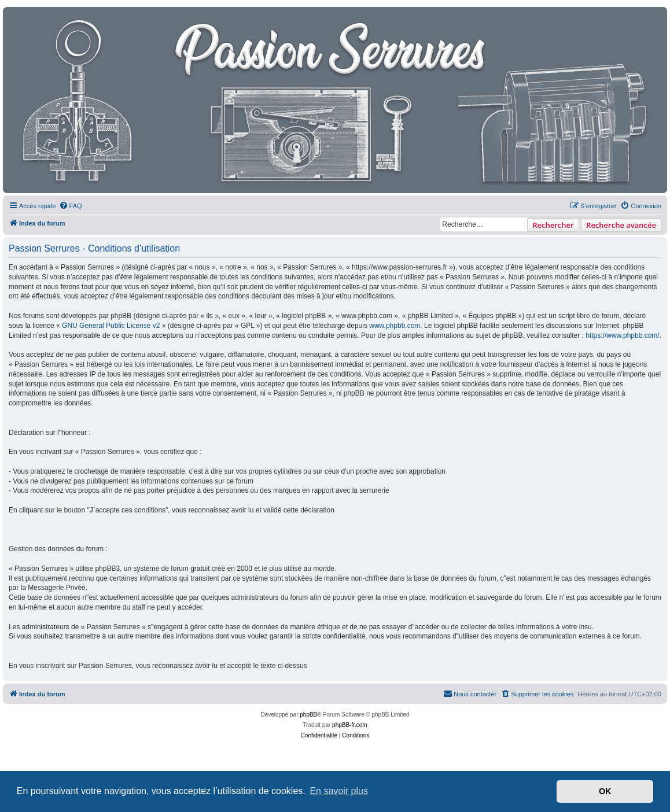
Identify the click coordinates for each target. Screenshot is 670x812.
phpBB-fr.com (350, 725)
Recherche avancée (621, 225)
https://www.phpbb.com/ (622, 335)
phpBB (308, 715)
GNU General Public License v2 (111, 326)
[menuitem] (71, 206)
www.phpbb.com (395, 326)
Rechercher (553, 225)
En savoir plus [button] (339, 791)
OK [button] (605, 791)
